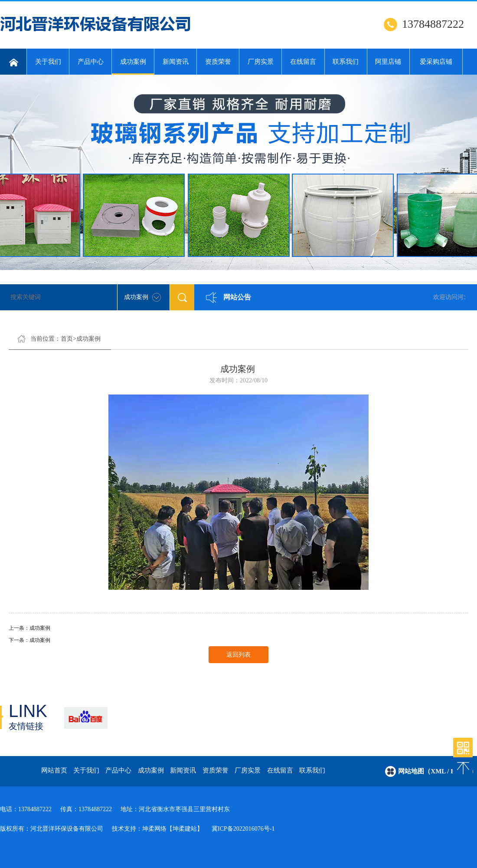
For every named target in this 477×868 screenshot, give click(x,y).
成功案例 (133, 66)
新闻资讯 (176, 62)
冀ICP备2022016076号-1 (243, 829)
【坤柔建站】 (185, 829)
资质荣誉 (218, 62)
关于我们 (48, 62)
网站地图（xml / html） (438, 771)
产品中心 (91, 62)
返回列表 (238, 655)
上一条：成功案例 (29, 628)
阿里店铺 (388, 62)
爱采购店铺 (436, 62)
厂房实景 (261, 62)
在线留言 (303, 62)
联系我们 (346, 62)
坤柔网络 (154, 829)
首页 (67, 339)
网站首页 (54, 770)
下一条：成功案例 (29, 640)
